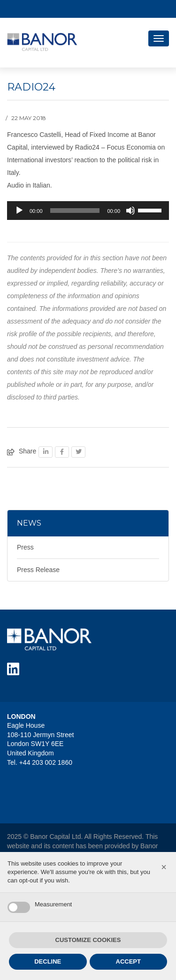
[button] (164, 867)
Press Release (38, 570)
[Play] (19, 211)
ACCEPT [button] (128, 961)
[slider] (75, 211)
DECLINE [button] (48, 961)
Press (25, 547)
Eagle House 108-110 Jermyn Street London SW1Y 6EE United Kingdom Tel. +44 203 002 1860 (40, 744)
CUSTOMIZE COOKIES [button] (88, 940)
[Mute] (130, 211)
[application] (88, 211)
